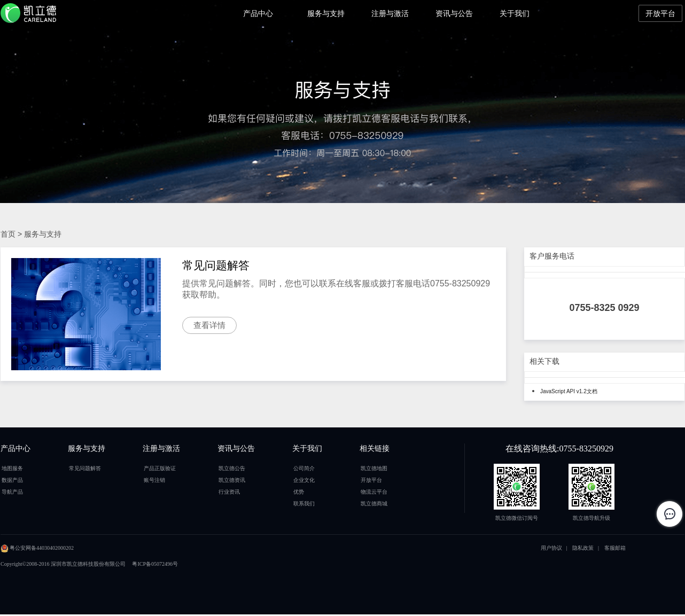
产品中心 (258, 13)
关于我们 (515, 13)
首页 (8, 234)
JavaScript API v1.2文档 (569, 391)
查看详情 (209, 325)
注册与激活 (390, 13)
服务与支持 (326, 13)
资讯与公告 (454, 13)
